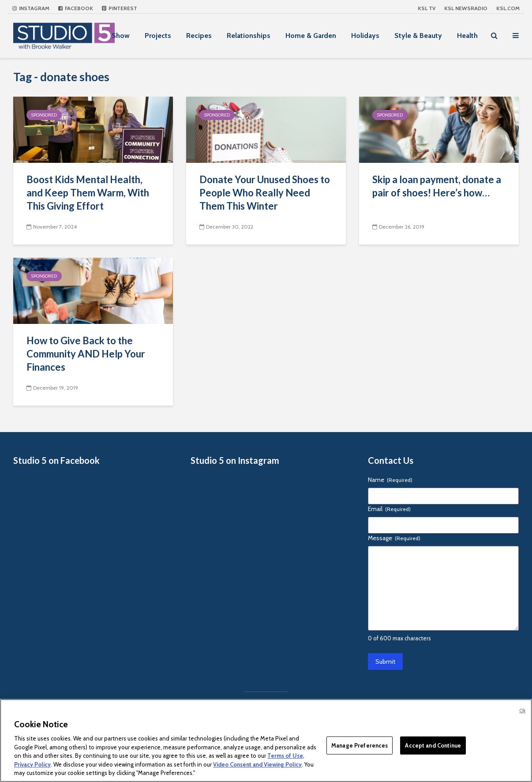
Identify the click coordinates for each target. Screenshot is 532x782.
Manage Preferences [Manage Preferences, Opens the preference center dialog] (360, 745)
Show (121, 36)
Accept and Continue (433, 745)
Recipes (199, 36)
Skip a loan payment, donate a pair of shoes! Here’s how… (437, 186)
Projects (158, 36)
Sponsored (44, 115)
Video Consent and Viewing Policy (257, 764)
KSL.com (508, 8)
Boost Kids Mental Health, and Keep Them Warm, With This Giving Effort (88, 193)
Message (394, 538)
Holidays (365, 36)
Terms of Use (285, 756)
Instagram (31, 8)
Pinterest (120, 8)
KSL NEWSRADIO (466, 8)
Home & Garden (311, 36)
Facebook (76, 8)
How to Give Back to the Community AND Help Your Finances (86, 354)
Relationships (249, 36)
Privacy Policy (32, 764)
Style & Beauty (418, 36)
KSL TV (427, 8)
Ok (522, 711)
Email (389, 509)
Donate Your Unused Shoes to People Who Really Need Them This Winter (265, 193)
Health (467, 36)
